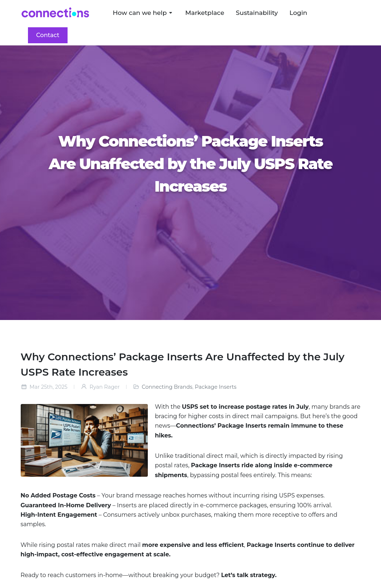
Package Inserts (216, 387)
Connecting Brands (167, 387)
